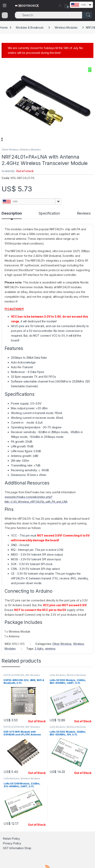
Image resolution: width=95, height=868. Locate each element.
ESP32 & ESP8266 (14, 686)
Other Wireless (10, 161)
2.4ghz (39, 660)
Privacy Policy (12, 855)
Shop (28, 859)
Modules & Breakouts (30, 27)
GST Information (13, 859)
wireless (50, 660)
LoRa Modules (57, 686)
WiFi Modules (33, 686)
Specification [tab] (49, 225)
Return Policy (11, 850)
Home (4, 27)
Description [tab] (12, 225)
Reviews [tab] (84, 225)
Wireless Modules (66, 27)
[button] (90, 70)
